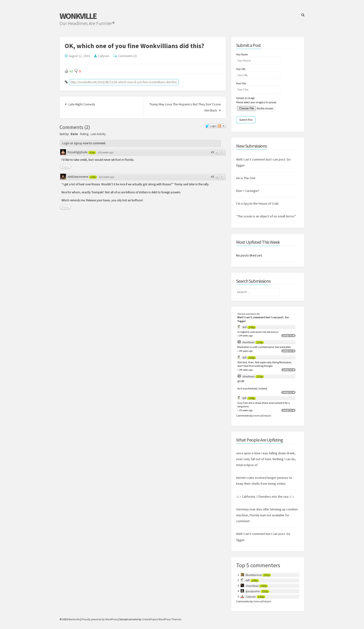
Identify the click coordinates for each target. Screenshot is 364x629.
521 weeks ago (106, 152)
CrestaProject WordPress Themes (162, 619)
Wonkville (78, 16)
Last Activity (98, 134)
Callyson (104, 56)
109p (93, 177)
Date (74, 134)
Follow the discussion (222, 126)
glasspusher (253, 591)
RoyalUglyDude (77, 152)
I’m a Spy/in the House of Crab (257, 203)
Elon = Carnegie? (248, 191)
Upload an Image (245, 98)
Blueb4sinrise (254, 575)
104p (92, 153)
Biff (245, 327)
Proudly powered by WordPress (99, 619)
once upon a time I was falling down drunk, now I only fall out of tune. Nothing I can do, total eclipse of (266, 459)
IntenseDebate (262, 416)
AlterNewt (249, 342)
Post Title (241, 83)
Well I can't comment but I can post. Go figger (263, 319)
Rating (84, 134)
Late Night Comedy (80, 104)
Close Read (252, 586)
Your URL (241, 69)
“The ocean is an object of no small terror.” (266, 216)
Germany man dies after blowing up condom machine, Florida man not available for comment (267, 515)
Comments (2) (127, 56)
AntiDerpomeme (78, 177)
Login (66, 143)
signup (78, 143)
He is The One (246, 178)
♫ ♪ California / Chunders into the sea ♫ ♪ (265, 497)
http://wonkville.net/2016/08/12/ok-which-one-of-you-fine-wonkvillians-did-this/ (124, 82)
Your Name (242, 54)
